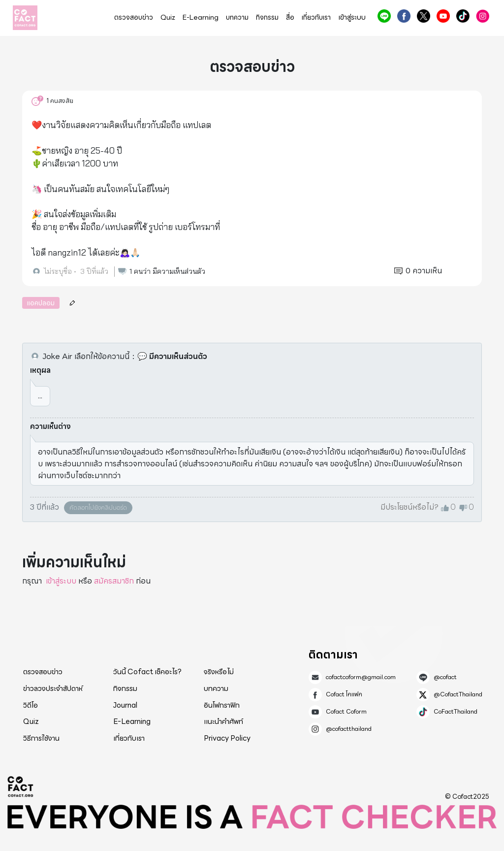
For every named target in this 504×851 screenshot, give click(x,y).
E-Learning (201, 17)
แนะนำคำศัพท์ (223, 721)
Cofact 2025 (21, 786)
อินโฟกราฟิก (222, 705)
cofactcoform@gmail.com (361, 677)
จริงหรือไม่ (219, 672)
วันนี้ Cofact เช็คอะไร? (147, 672)
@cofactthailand (483, 16)
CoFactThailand (463, 16)
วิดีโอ (31, 705)
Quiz (168, 17)
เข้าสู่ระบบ (352, 17)
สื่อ (290, 17)
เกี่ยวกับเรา (316, 17)
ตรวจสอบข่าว (134, 17)
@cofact (384, 16)
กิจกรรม (267, 17)
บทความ (237, 17)
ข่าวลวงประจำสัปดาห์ (53, 688)
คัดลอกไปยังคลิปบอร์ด (98, 507)
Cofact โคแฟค (404, 16)
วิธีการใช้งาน (41, 738)
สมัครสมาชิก (114, 581)
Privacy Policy (227, 738)
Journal (125, 705)
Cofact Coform (443, 16)
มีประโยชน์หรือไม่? (409, 507)
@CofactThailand (424, 16)
